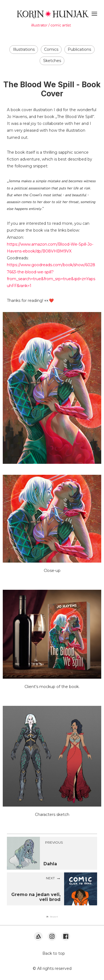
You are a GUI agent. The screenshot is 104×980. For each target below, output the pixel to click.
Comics (51, 49)
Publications (79, 49)
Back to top (54, 953)
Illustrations (24, 49)
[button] (52, 917)
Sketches (52, 61)
